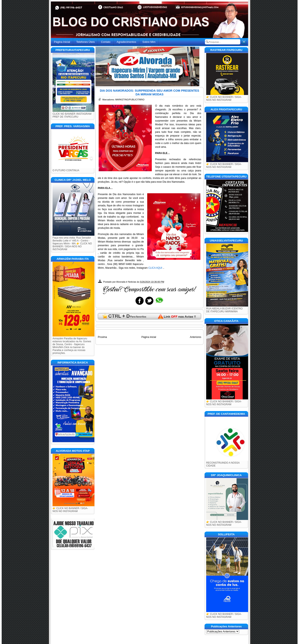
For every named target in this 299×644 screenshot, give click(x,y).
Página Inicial (62, 42)
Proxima (102, 337)
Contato (106, 42)
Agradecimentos (126, 42)
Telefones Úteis (85, 42)
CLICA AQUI (156, 268)
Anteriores (195, 337)
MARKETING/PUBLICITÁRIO (130, 100)
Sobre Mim (149, 42)
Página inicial (149, 337)
